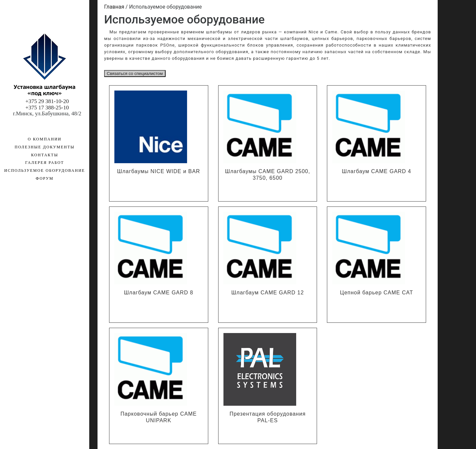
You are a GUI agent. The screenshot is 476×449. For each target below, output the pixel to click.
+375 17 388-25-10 (47, 108)
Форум (45, 178)
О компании (45, 139)
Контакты (45, 155)
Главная (114, 7)
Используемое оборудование (36, 56)
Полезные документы (44, 147)
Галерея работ (44, 163)
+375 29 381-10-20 (47, 101)
